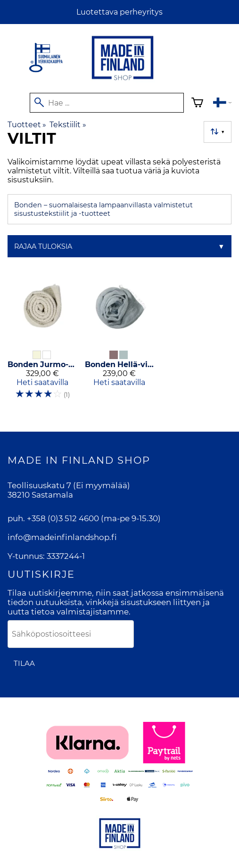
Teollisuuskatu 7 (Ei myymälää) (69, 485)
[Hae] (107, 103)
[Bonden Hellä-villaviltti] (120, 340)
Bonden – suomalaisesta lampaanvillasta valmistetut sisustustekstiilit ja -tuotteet (103, 209)
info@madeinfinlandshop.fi (62, 537)
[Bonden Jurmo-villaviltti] (42, 340)
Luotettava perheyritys (119, 12)
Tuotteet (27, 125)
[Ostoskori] (197, 104)
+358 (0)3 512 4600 (63, 518)
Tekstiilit (68, 125)
